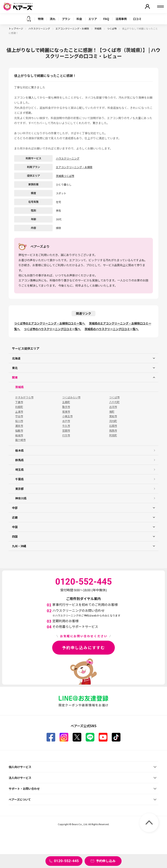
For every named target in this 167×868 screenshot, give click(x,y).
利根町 (19, 407)
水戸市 (66, 421)
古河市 (113, 407)
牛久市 (66, 426)
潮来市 (19, 426)
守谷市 (19, 416)
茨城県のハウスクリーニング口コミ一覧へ (112, 329)
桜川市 (19, 421)
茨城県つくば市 (65, 176)
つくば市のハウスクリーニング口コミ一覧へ (53, 329)
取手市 (66, 407)
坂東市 (66, 412)
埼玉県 (19, 470)
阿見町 (113, 435)
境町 (112, 412)
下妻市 (19, 402)
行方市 (66, 435)
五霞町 (66, 402)
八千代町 (114, 402)
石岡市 (113, 426)
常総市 (113, 416)
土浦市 (19, 412)
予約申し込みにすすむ (83, 647)
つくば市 (112, 28)
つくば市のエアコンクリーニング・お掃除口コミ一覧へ (50, 323)
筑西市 (113, 431)
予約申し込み (106, 861)
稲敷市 (19, 431)
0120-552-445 (66, 861)
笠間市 (66, 431)
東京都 (19, 489)
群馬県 (19, 460)
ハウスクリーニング (39, 28)
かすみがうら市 (24, 397)
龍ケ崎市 (20, 440)
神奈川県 (21, 498)
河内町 (113, 421)
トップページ (16, 28)
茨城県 (98, 28)
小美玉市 (67, 416)
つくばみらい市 (71, 397)
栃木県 (19, 450)
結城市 (19, 435)
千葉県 (19, 479)
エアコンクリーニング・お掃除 (72, 28)
